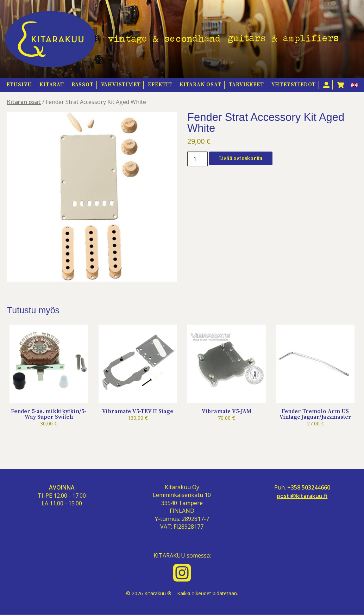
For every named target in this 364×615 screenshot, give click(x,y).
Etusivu (19, 85)
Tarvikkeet (246, 85)
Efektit (160, 85)
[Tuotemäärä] (197, 159)
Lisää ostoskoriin (241, 158)
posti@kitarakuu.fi (302, 496)
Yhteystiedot (294, 85)
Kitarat (52, 85)
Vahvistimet (121, 85)
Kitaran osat (200, 85)
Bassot (83, 85)
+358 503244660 (309, 488)
